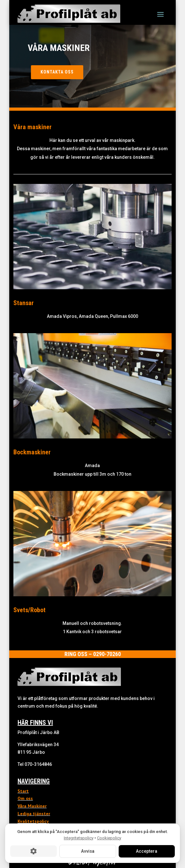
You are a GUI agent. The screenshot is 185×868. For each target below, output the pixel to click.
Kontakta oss (57, 72)
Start (23, 791)
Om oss (25, 798)
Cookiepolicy (109, 838)
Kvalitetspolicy (33, 821)
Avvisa (88, 851)
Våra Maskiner (32, 806)
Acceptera (147, 851)
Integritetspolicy (79, 838)
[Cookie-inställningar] (33, 851)
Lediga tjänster (34, 814)
